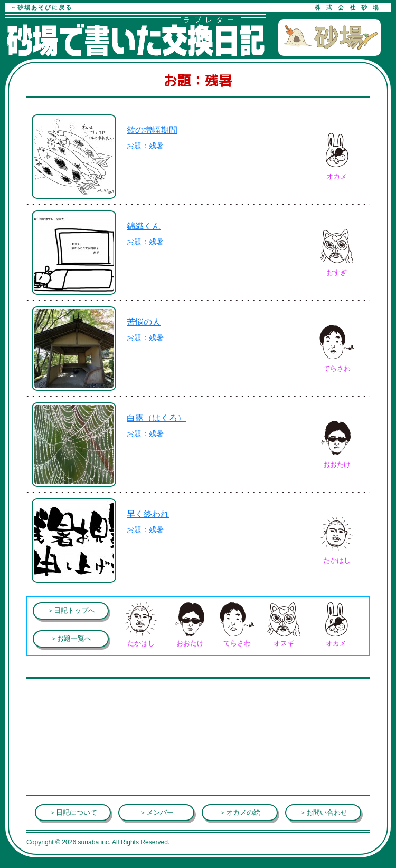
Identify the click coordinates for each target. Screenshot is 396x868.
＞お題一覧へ (71, 638)
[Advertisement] (111, 697)
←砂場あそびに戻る (41, 7)
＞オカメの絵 (240, 812)
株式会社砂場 (350, 7)
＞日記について (73, 812)
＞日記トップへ (71, 610)
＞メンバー (157, 812)
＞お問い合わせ (323, 812)
